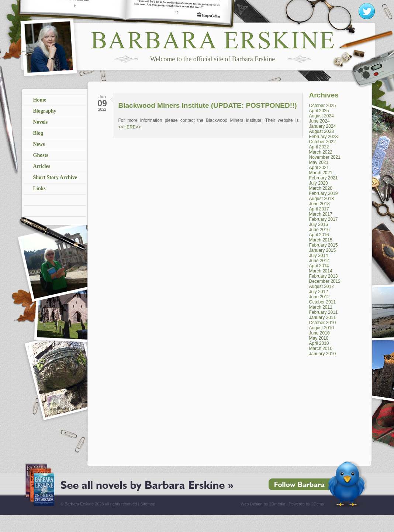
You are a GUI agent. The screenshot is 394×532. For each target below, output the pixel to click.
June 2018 (319, 204)
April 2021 (319, 168)
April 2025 (319, 111)
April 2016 (319, 235)
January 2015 (323, 250)
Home (40, 100)
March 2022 (321, 152)
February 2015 (324, 245)
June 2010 (319, 333)
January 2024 (323, 126)
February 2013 (324, 276)
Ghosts (41, 155)
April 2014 (319, 266)
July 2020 (319, 183)
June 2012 (319, 297)
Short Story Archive (55, 177)
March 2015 (321, 240)
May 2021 (319, 162)
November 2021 (325, 157)
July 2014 (319, 255)
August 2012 (322, 286)
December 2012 (325, 281)
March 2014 (321, 271)
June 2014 (319, 261)
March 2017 (321, 214)
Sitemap (148, 504)
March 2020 (321, 188)
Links (39, 188)
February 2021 (324, 178)
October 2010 (323, 323)
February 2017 (324, 219)
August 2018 (322, 199)
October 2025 (323, 106)
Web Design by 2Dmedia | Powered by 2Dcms (282, 504)
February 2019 (324, 193)
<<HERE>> (130, 127)
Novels (41, 122)
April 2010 (319, 343)
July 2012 (319, 292)
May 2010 (319, 338)
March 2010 (321, 349)
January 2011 (323, 318)
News (39, 144)
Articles (42, 166)
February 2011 (324, 312)
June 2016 (319, 230)
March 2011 (321, 307)
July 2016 (319, 224)
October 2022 (323, 142)
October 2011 (323, 302)
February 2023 (324, 137)
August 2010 (322, 328)
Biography (45, 111)
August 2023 (322, 131)
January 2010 (323, 354)
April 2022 (319, 147)
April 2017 (319, 209)
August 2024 (322, 116)
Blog (38, 133)
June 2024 (319, 121)
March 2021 (321, 173)
